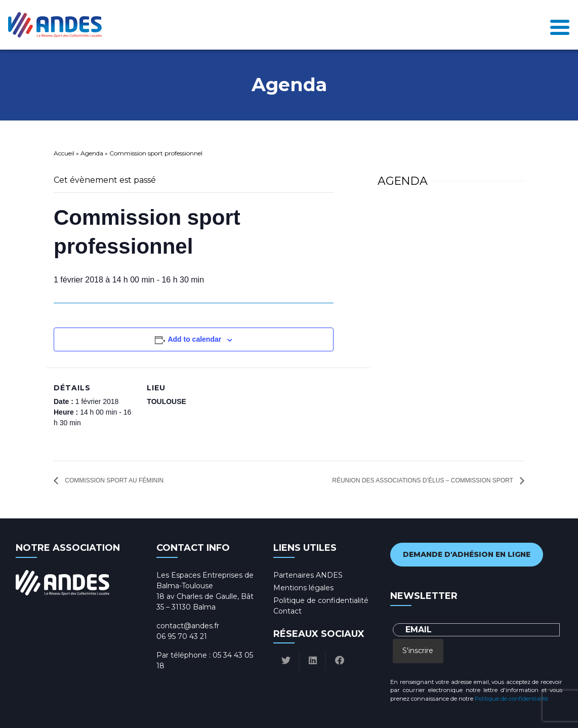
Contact (287, 611)
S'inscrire (418, 651)
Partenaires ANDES (308, 575)
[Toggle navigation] (560, 25)
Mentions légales (303, 588)
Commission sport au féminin (113, 480)
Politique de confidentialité (321, 600)
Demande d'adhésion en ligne (467, 554)
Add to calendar (194, 339)
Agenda (92, 153)
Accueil (64, 153)
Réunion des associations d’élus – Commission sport (423, 480)
